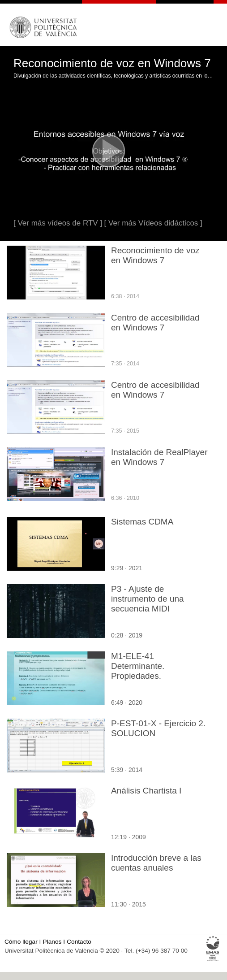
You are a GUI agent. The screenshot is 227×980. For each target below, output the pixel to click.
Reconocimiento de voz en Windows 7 (155, 255)
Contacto (79, 942)
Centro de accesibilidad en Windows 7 (155, 323)
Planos (52, 942)
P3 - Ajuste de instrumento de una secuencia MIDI (148, 599)
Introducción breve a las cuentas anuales (156, 863)
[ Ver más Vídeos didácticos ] (153, 223)
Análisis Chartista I (146, 791)
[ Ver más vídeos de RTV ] (58, 223)
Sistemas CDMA (142, 522)
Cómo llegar (21, 942)
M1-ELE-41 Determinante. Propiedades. (138, 666)
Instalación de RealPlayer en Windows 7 (159, 457)
